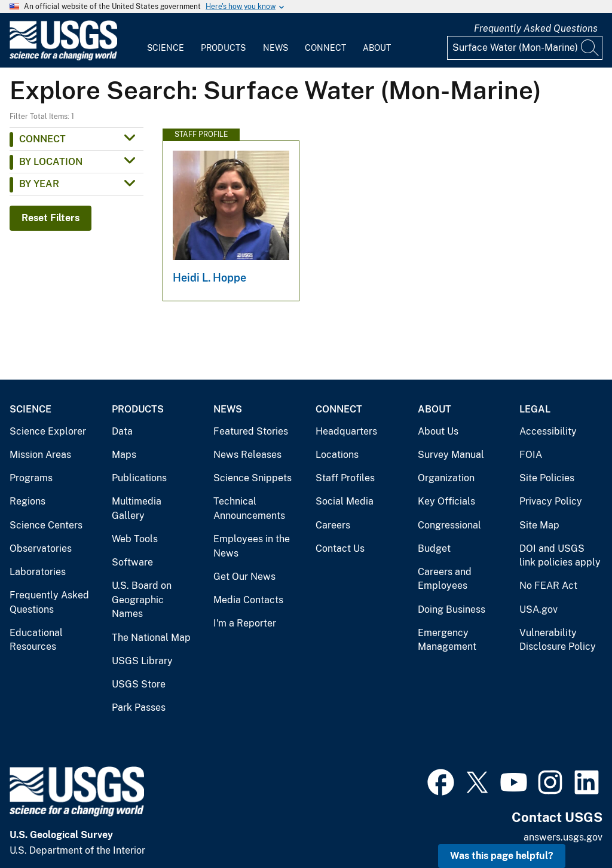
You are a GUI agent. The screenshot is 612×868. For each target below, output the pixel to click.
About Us (438, 431)
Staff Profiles (345, 478)
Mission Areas (40, 455)
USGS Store (139, 684)
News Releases (247, 455)
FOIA (531, 455)
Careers (333, 525)
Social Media (345, 501)
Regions (27, 501)
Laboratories (38, 572)
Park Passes (139, 707)
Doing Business (452, 609)
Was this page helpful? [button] (502, 856)
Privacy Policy (551, 501)
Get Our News (244, 577)
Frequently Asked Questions (536, 28)
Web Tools (135, 539)
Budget (434, 548)
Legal (535, 409)
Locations (337, 455)
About (377, 48)
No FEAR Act (548, 586)
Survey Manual (451, 455)
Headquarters (346, 431)
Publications (139, 478)
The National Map (151, 638)
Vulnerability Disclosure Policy (558, 640)
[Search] (590, 48)
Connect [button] (42, 139)
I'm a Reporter (245, 623)
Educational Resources (36, 640)
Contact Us (340, 548)
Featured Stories (251, 431)
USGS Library (142, 661)
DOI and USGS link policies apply (560, 556)
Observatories (41, 548)
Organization (446, 478)
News (276, 48)
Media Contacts (248, 600)
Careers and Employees (445, 579)
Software (132, 562)
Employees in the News (252, 546)
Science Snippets (253, 478)
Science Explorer (48, 431)
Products (223, 48)
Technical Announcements (249, 508)
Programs (31, 478)
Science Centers (46, 525)
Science (166, 48)
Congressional (449, 525)
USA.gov (538, 609)
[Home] (63, 58)
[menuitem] (166, 41)
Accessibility (548, 431)
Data (122, 431)
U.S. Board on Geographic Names (142, 600)
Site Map (539, 525)
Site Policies (547, 478)
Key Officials (446, 501)
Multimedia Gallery (137, 508)
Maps (124, 455)
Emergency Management (447, 640)
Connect (325, 48)
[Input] (525, 48)
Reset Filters (51, 218)
